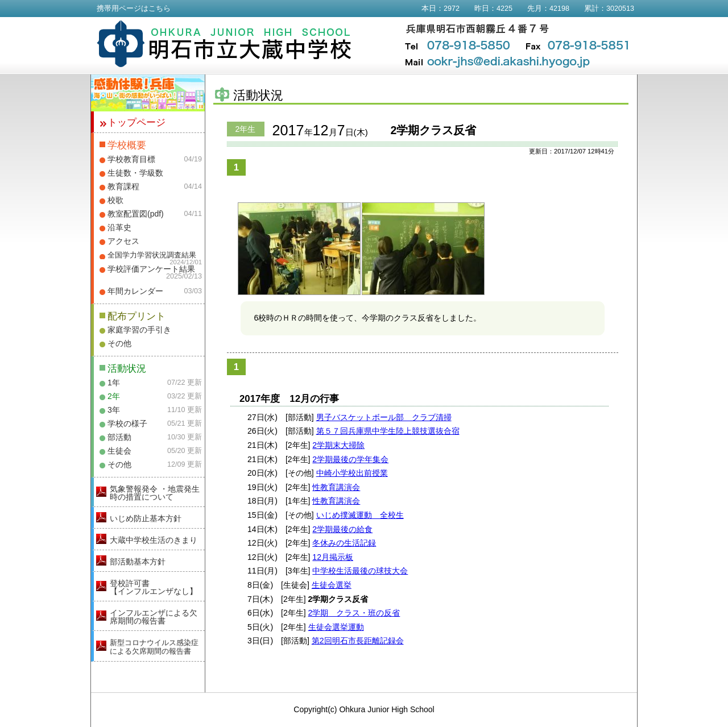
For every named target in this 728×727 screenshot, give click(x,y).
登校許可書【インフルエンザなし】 (154, 587)
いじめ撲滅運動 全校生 (360, 515)
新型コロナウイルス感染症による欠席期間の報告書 (154, 647)
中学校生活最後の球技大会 (360, 571)
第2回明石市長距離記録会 (358, 641)
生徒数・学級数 (135, 173)
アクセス (123, 241)
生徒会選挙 (332, 585)
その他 (119, 343)
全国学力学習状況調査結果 (152, 255)
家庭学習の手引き (139, 330)
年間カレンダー (135, 291)
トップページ (136, 122)
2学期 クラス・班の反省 (354, 613)
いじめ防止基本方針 (146, 518)
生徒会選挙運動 (336, 627)
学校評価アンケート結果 (151, 269)
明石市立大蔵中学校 (224, 44)
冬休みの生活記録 (344, 543)
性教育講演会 (336, 487)
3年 (114, 410)
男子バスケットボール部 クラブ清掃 (384, 417)
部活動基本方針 (138, 562)
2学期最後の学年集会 (350, 459)
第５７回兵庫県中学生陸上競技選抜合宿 (388, 431)
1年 (114, 383)
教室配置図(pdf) (136, 214)
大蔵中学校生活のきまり (154, 540)
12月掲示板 (333, 557)
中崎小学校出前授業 (352, 473)
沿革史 (119, 227)
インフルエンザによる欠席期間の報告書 (154, 617)
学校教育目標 (131, 159)
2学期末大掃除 (338, 445)
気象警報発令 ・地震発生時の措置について (155, 493)
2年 (114, 396)
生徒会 (119, 451)
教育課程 (123, 186)
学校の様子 (127, 423)
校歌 (115, 200)
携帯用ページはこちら (134, 9)
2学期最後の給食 (342, 529)
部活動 (119, 437)
